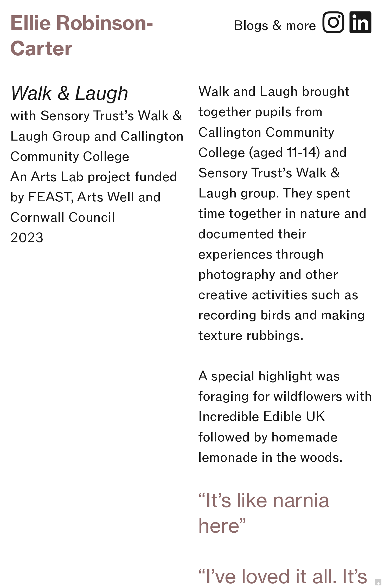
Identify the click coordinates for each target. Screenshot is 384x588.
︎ (334, 23)
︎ (360, 23)
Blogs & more (277, 25)
